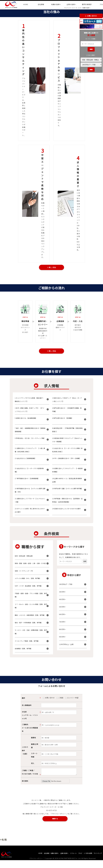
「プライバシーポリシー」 (59, 822)
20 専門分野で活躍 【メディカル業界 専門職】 (67, 492)
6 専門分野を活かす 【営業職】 (64, 419)
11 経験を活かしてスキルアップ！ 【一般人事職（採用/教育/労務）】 (30, 451)
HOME (26, 4)
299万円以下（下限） (67, 586)
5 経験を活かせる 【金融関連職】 (27, 419)
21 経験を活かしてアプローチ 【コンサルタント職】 (30, 502)
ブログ (78, 861)
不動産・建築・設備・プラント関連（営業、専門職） (31, 600)
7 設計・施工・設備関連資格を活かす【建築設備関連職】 (30, 431)
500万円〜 (63, 608)
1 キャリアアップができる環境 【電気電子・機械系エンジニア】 (29, 401)
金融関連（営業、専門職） (24, 657)
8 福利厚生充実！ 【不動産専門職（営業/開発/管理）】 (67, 431)
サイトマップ (97, 861)
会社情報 (41, 4)
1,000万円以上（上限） (68, 646)
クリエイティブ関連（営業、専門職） (28, 649)
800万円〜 (63, 631)
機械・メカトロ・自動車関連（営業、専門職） (30, 622)
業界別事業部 (87, 4)
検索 (91, 49)
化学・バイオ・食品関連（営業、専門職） (30, 591)
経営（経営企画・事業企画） (25, 557)
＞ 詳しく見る (52, 268)
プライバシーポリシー (37, 866)
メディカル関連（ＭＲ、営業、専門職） (29, 583)
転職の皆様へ (56, 4)
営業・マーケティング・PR (25, 576)
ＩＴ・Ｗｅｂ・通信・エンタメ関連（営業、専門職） (31, 611)
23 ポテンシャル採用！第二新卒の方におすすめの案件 (30, 512)
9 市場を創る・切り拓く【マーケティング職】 (30, 441)
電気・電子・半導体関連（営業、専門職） (30, 631)
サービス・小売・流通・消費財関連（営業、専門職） (31, 640)
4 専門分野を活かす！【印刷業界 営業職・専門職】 (68, 411)
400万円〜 (63, 601)
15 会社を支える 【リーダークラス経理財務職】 (30, 471)
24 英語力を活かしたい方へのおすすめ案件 (67, 512)
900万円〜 (63, 638)
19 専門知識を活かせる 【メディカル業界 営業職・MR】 (30, 492)
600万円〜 (63, 616)
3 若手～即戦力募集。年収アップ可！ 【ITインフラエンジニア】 (30, 411)
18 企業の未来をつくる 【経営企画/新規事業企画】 (68, 482)
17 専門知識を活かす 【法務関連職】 (28, 480)
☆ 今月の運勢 (87, 861)
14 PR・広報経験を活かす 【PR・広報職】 (68, 460)
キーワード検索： (91, 39)
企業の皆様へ (71, 4)
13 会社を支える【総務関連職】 (26, 460)
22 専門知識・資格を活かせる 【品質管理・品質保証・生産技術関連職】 (66, 502)
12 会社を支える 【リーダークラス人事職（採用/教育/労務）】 (67, 451)
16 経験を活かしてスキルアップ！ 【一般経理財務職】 (67, 471)
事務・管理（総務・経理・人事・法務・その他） (31, 567)
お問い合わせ (92, 16)
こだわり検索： (91, 55)
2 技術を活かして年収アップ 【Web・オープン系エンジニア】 (67, 401)
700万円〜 (63, 623)
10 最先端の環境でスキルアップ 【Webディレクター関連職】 (67, 441)
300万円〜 (63, 593)
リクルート (71, 861)
